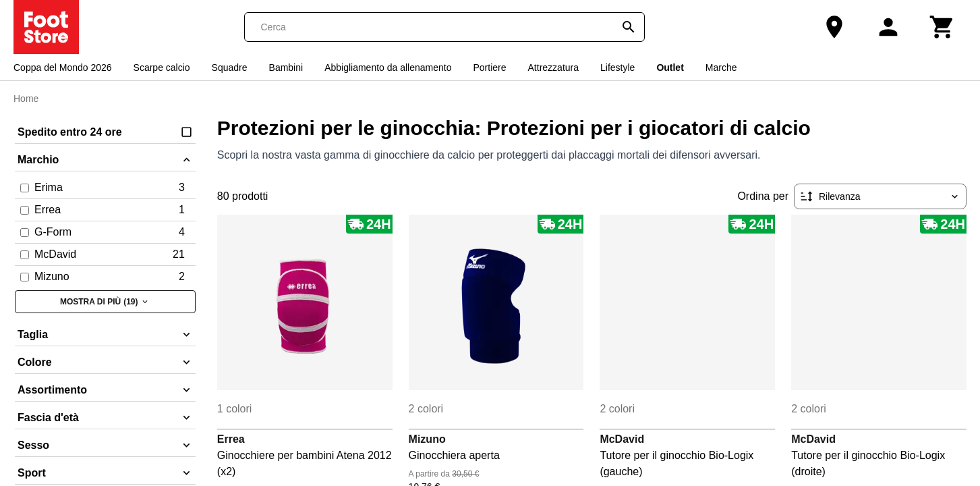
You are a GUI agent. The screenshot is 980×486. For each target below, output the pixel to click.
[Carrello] (942, 27)
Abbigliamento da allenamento (388, 67)
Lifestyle (617, 67)
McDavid (622, 439)
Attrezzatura (553, 67)
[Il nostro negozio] (834, 27)
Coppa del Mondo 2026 (63, 67)
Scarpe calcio (162, 67)
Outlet (670, 67)
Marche (721, 67)
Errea (231, 439)
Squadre (230, 67)
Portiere (490, 67)
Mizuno (427, 439)
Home (26, 99)
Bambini (286, 67)
